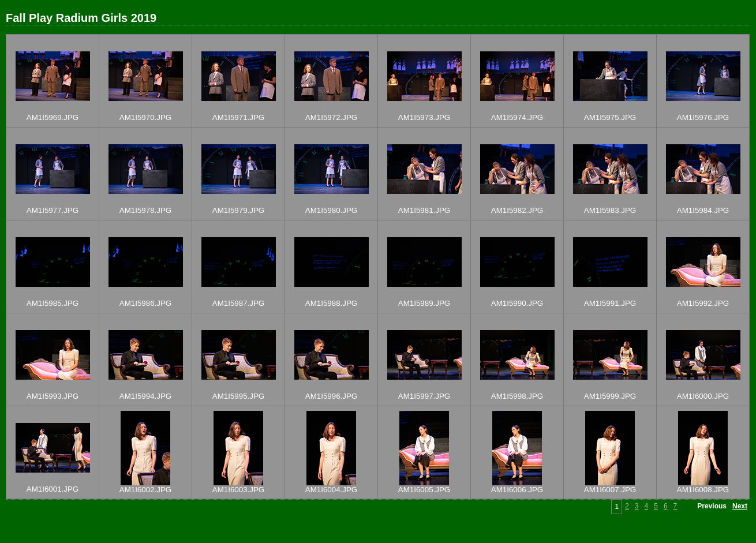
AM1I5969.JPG (53, 117)
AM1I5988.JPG (331, 303)
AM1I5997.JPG (424, 396)
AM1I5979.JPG (238, 210)
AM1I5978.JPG (145, 210)
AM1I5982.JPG (517, 210)
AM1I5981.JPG (424, 210)
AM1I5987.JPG (238, 303)
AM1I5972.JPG (331, 117)
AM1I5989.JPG (424, 303)
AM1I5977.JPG (53, 210)
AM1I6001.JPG (53, 489)
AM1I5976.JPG (703, 117)
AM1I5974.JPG (517, 117)
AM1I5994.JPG (145, 396)
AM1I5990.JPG (517, 303)
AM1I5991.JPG (610, 303)
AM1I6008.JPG (703, 490)
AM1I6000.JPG (703, 396)
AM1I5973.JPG (424, 117)
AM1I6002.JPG (145, 490)
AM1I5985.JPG (53, 303)
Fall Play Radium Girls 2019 (81, 18)
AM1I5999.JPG (610, 396)
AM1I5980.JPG (331, 210)
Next (740, 506)
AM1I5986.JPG (145, 303)
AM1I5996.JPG (331, 396)
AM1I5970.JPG (145, 117)
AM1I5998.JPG (517, 396)
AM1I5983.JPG (610, 210)
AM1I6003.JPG (238, 490)
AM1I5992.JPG (703, 303)
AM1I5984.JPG (703, 210)
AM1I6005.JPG (424, 490)
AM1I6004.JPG (331, 490)
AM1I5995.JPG (238, 396)
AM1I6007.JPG (610, 490)
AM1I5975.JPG (610, 117)
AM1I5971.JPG (238, 117)
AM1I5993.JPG (53, 396)
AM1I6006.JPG (517, 490)
